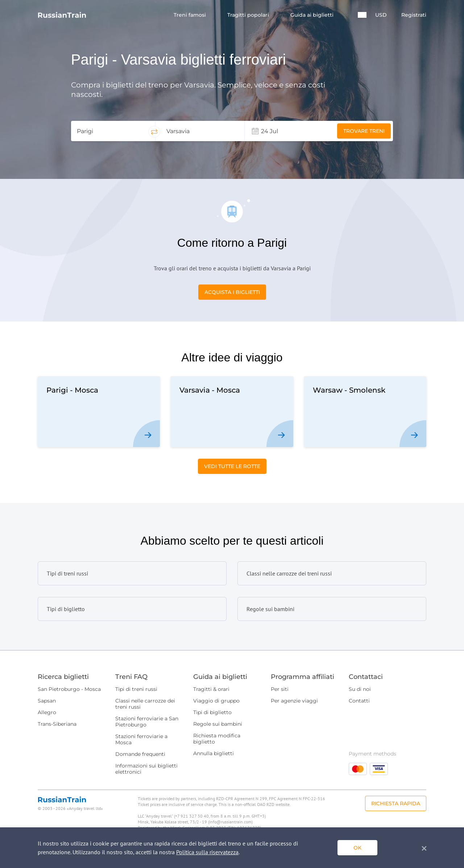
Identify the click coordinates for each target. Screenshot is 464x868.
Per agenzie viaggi (294, 701)
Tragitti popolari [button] (249, 15)
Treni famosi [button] (190, 15)
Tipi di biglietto (212, 712)
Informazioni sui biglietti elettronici (146, 769)
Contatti (359, 701)
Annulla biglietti (214, 753)
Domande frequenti (140, 754)
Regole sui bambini (218, 724)
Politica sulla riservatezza (207, 852)
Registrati (414, 15)
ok (357, 848)
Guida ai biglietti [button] (313, 15)
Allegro (47, 712)
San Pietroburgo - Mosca (69, 689)
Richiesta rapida (396, 803)
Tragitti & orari (211, 689)
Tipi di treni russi (136, 689)
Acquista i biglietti (232, 292)
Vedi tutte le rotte (232, 466)
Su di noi (360, 689)
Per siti (280, 689)
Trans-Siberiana (57, 724)
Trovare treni (364, 131)
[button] (362, 15)
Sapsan (47, 701)
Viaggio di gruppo (216, 701)
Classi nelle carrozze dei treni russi (145, 704)
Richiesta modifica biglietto (217, 739)
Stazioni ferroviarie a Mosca (141, 739)
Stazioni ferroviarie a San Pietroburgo (147, 722)
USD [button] (381, 15)
